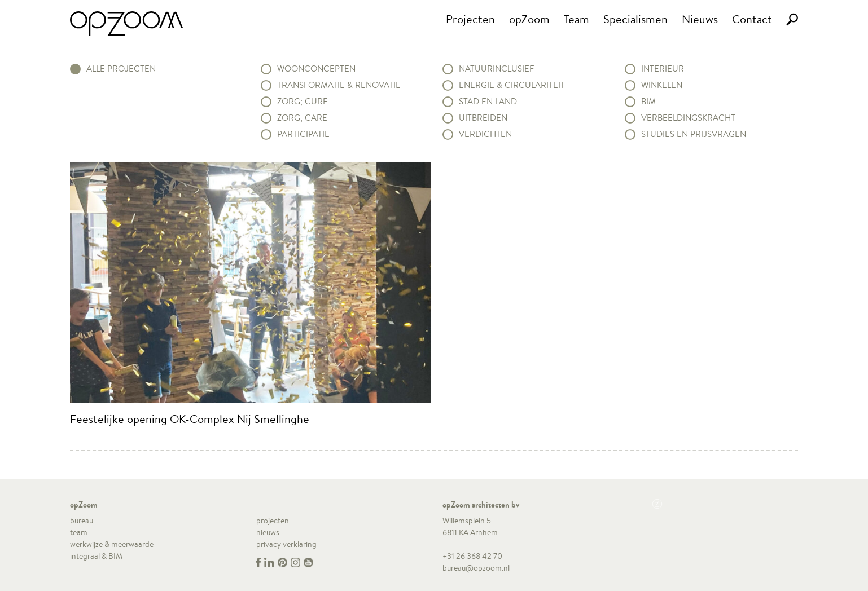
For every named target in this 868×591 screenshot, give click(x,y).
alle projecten (121, 69)
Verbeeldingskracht (688, 118)
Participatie (303, 134)
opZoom (529, 19)
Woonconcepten (316, 69)
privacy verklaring (286, 544)
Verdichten (485, 134)
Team (577, 19)
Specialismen (635, 19)
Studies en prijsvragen (694, 134)
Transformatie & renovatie (339, 85)
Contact (752, 19)
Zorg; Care (302, 118)
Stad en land (488, 102)
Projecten (470, 19)
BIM (648, 102)
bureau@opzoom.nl (476, 568)
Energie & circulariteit (512, 85)
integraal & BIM (96, 556)
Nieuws (700, 19)
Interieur (663, 69)
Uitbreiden (483, 118)
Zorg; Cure (303, 102)
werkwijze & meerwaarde (112, 544)
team (79, 532)
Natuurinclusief (496, 69)
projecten (273, 521)
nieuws (268, 532)
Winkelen (662, 85)
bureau (82, 521)
